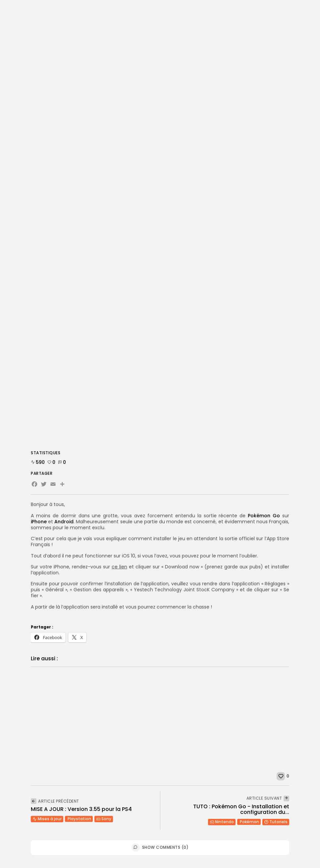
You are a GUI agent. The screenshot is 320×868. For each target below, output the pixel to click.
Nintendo (222, 822)
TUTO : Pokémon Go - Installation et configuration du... (241, 809)
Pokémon (249, 822)
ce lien (119, 567)
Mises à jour (47, 819)
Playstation (79, 819)
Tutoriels (276, 822)
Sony (104, 819)
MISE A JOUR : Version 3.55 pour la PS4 (81, 809)
